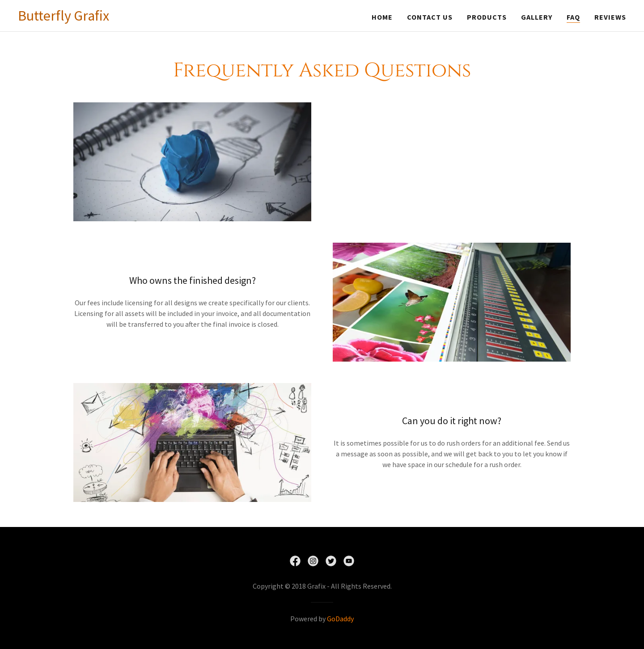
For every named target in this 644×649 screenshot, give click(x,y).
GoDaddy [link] (340, 619)
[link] (64, 18)
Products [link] (487, 17)
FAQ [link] (573, 17)
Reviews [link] (610, 17)
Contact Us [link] (430, 17)
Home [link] (382, 17)
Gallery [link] (537, 17)
